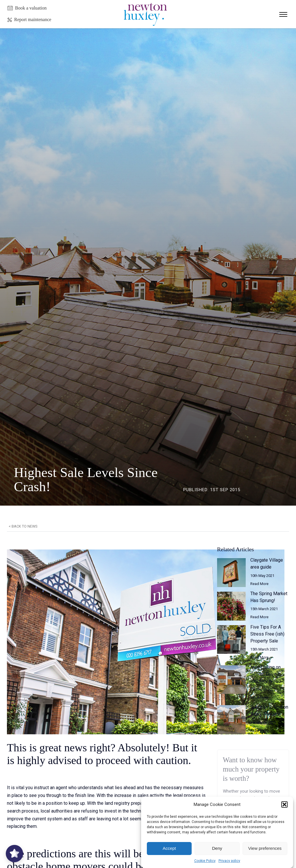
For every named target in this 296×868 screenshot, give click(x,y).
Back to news (24, 526)
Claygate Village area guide (267, 564)
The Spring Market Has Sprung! (269, 597)
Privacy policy (229, 861)
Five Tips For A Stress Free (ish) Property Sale (267, 634)
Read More (259, 584)
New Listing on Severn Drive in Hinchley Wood (266, 674)
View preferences (265, 848)
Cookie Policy (205, 861)
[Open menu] (283, 14)
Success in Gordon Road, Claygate (269, 710)
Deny (217, 848)
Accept (169, 848)
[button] (284, 804)
